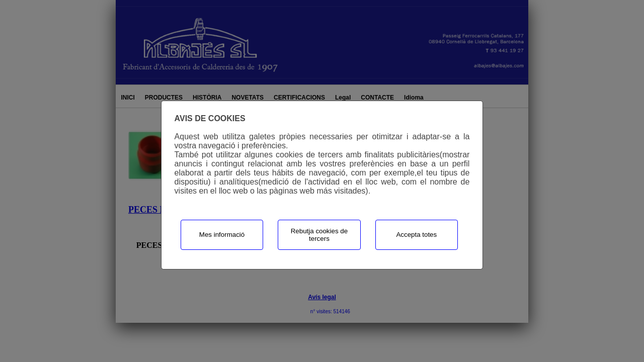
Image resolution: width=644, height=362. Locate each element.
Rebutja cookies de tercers (319, 235)
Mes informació (222, 235)
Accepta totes (416, 235)
